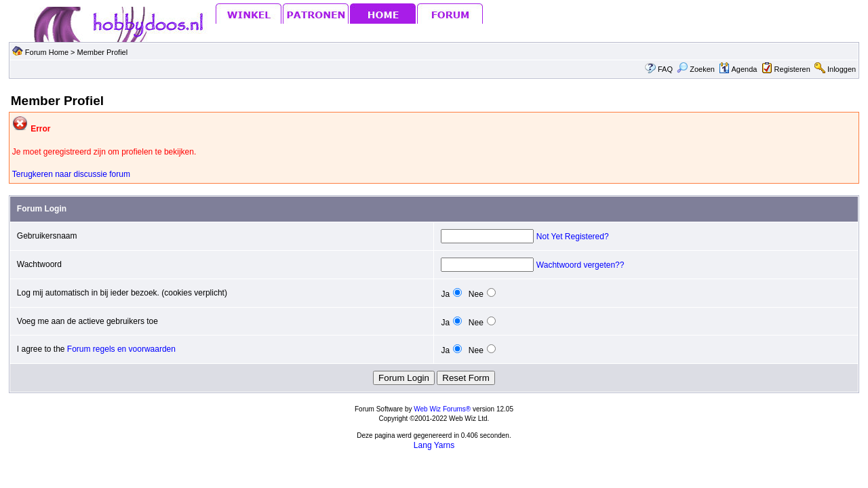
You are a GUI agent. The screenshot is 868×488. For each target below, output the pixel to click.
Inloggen (842, 69)
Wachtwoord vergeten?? (580, 265)
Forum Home (47, 52)
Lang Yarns (434, 445)
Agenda (738, 69)
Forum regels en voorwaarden (121, 349)
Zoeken (696, 69)
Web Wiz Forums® (442, 409)
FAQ (665, 69)
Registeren (792, 69)
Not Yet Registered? (573, 237)
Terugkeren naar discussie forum (71, 174)
